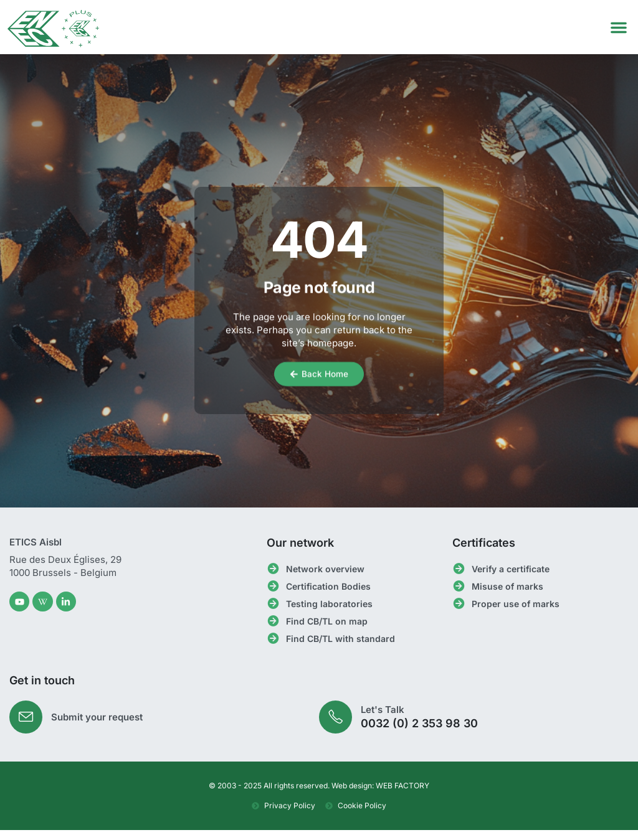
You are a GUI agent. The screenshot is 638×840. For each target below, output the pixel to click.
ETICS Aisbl (36, 550)
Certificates (484, 551)
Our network (300, 551)
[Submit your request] (27, 726)
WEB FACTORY (402, 795)
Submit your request (99, 726)
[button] (619, 27)
